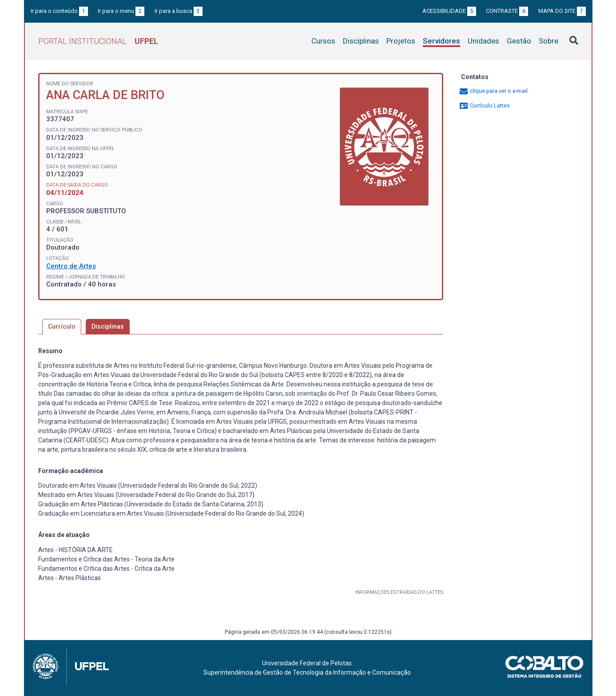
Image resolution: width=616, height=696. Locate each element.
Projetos (401, 41)
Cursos (323, 41)
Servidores (441, 41)
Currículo (62, 326)
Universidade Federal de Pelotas (307, 663)
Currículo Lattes (484, 105)
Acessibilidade (449, 11)
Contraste (507, 11)
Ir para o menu (121, 11)
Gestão (519, 41)
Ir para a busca (179, 11)
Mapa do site (562, 11)
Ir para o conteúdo (59, 11)
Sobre (548, 41)
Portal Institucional (98, 41)
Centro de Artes (71, 266)
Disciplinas (361, 41)
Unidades (483, 41)
